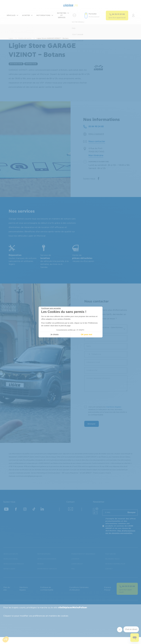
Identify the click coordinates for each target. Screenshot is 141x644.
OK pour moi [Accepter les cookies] (86, 334)
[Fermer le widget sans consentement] (51, 308)
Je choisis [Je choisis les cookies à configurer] (54, 334)
